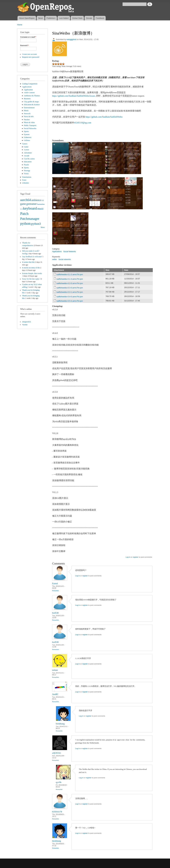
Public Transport (30, 125)
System (27, 134)
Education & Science (32, 105)
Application (28, 90)
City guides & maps (31, 102)
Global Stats (77, 18)
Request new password (31, 57)
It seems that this (28, 262)
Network (27, 114)
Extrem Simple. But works (32, 273)
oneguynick (26, 322)
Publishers (51, 18)
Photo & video (29, 122)
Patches (27, 120)
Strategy (27, 171)
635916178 (57, 812)
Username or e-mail (28, 37)
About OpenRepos (27, 18)
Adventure (28, 153)
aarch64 (26, 200)
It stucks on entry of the (31, 268)
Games (25, 144)
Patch (24, 214)
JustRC (55, 694)
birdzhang (60, 724)
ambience (36, 200)
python (25, 223)
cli (43, 200)
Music (26, 111)
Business (27, 99)
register (136, 557)
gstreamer (31, 204)
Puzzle (26, 165)
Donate (89, 18)
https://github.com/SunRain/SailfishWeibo (104, 117)
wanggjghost (71, 39)
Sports (26, 131)
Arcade (27, 156)
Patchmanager (30, 219)
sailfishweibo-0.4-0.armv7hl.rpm (70, 297)
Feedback (100, 18)
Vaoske (25, 325)
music (40, 209)
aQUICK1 (57, 753)
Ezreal (55, 583)
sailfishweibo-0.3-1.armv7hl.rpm (70, 292)
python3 (36, 224)
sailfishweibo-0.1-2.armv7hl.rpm (70, 274)
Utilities (27, 140)
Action (26, 150)
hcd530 (55, 613)
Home (20, 25)
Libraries (25, 183)
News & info (29, 117)
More (43, 227)
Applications (27, 87)
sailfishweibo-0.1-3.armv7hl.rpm (70, 279)
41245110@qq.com (83, 123)
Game (26, 147)
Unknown (28, 137)
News (41, 18)
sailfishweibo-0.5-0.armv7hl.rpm (70, 301)
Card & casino (29, 159)
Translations (27, 177)
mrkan (55, 670)
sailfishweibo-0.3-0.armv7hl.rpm (70, 288)
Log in (128, 557)
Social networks (65, 259)
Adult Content (29, 93)
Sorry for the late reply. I (31, 279)
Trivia (26, 174)
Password (25, 45)
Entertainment (29, 108)
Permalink (56, 591)
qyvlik (59, 782)
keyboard (30, 208)
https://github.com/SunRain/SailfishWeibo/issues (74, 96)
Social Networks (30, 128)
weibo (55, 259)
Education (28, 162)
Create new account (29, 54)
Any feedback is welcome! (32, 257)
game (23, 204)
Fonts (24, 180)
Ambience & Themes (32, 96)
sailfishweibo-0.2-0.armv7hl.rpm (70, 283)
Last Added (64, 18)
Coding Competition (30, 84)
